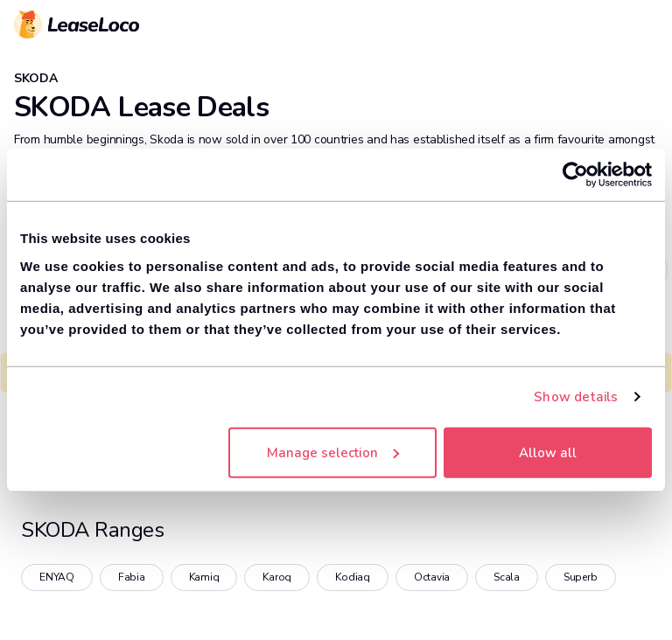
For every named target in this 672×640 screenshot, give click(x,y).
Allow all (548, 452)
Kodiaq (353, 577)
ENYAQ (57, 577)
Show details (576, 397)
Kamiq (204, 577)
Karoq (277, 577)
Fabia (132, 577)
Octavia (432, 577)
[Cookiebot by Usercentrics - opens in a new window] (575, 175)
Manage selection (333, 452)
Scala (507, 577)
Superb (581, 577)
